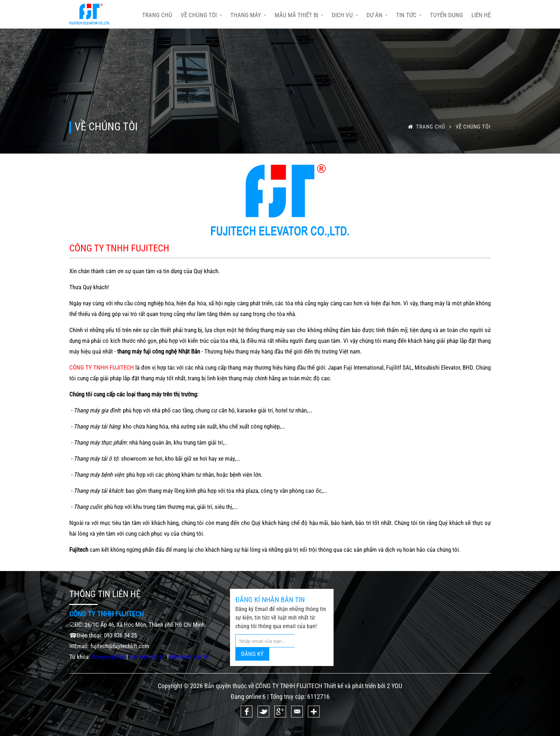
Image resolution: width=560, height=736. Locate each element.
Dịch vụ (345, 15)
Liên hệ (481, 15)
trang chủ (157, 15)
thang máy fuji (108, 657)
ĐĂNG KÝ (252, 654)
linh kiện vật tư (147, 657)
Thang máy (248, 15)
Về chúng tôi (201, 15)
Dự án (377, 15)
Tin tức (409, 15)
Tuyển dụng (446, 15)
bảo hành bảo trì (189, 657)
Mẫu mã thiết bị (299, 15)
